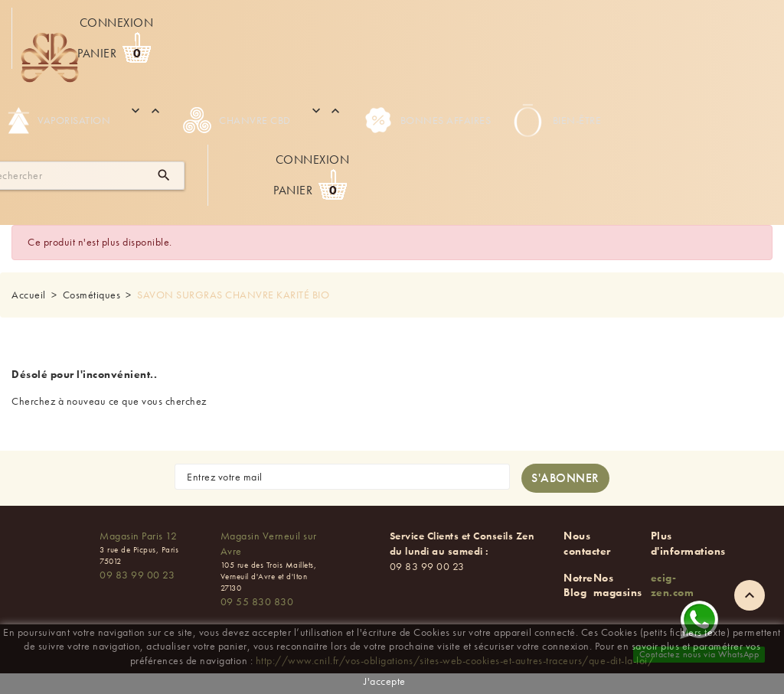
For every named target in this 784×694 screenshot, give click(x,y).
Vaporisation (59, 120)
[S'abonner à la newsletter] (565, 478)
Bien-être (555, 120)
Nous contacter (587, 543)
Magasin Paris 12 (138, 536)
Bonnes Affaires (428, 120)
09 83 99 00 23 (137, 575)
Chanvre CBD (237, 120)
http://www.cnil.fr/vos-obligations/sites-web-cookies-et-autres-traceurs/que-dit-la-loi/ (455, 660)
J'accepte (385, 681)
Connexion (117, 23)
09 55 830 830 (257, 601)
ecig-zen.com (673, 585)
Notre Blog (578, 585)
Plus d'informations (688, 543)
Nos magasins (618, 585)
